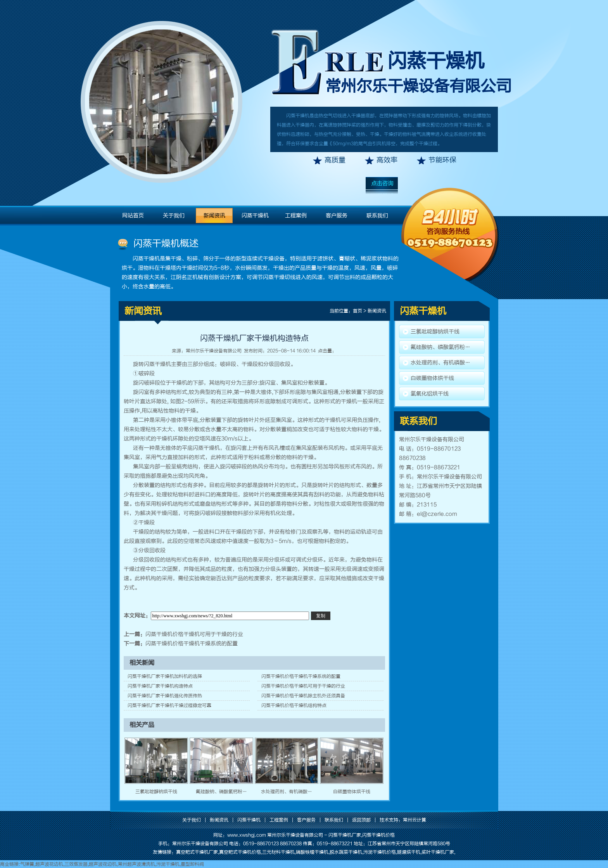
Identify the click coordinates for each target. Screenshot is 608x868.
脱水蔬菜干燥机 (346, 852)
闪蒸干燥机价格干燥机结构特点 (294, 705)
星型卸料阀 (192, 864)
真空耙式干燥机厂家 (197, 852)
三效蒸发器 (76, 864)
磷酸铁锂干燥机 (312, 852)
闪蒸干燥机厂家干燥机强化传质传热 (165, 696)
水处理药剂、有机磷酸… (287, 792)
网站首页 (133, 216)
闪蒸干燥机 (436, 61)
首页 (358, 311)
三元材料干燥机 (278, 852)
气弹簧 (27, 864)
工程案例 (296, 216)
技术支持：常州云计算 (403, 820)
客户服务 (337, 216)
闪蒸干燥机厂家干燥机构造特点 (160, 686)
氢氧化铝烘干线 (430, 394)
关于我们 (174, 216)
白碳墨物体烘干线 (352, 792)
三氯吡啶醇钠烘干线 (156, 792)
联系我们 (377, 216)
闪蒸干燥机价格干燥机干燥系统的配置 (192, 644)
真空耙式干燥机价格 (240, 852)
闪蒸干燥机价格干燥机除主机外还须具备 (303, 696)
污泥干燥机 (168, 864)
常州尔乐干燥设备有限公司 (214, 351)
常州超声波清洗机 (136, 864)
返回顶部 (361, 820)
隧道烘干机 (409, 852)
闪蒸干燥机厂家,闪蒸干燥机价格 (362, 835)
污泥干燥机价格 (380, 852)
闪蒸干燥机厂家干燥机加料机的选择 (165, 676)
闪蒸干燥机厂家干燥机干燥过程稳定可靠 (169, 705)
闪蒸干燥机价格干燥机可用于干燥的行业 (194, 634)
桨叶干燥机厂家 (438, 852)
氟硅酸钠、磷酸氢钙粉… (221, 792)
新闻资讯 (214, 216)
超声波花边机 (49, 864)
